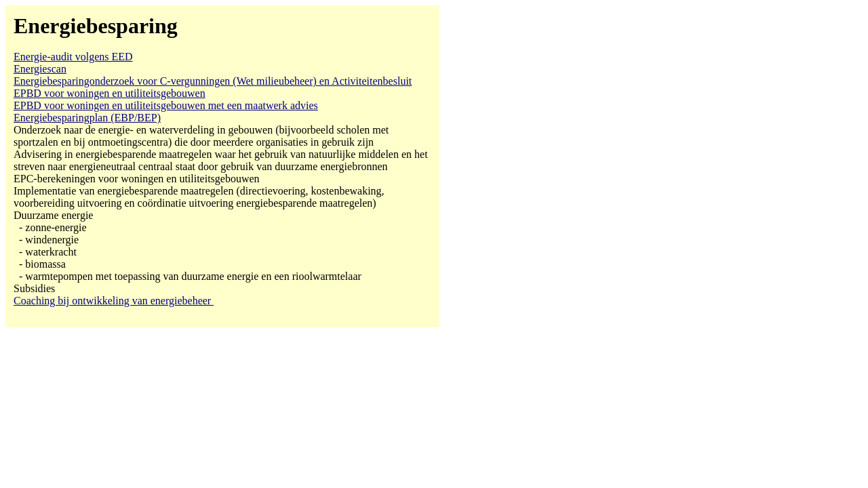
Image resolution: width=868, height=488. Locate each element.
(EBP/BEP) (87, 118)
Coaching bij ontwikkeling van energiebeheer (114, 301)
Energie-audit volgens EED (73, 57)
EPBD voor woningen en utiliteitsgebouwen (110, 93)
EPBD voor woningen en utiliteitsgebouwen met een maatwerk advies (166, 105)
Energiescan (40, 69)
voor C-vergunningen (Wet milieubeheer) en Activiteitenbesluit (213, 81)
